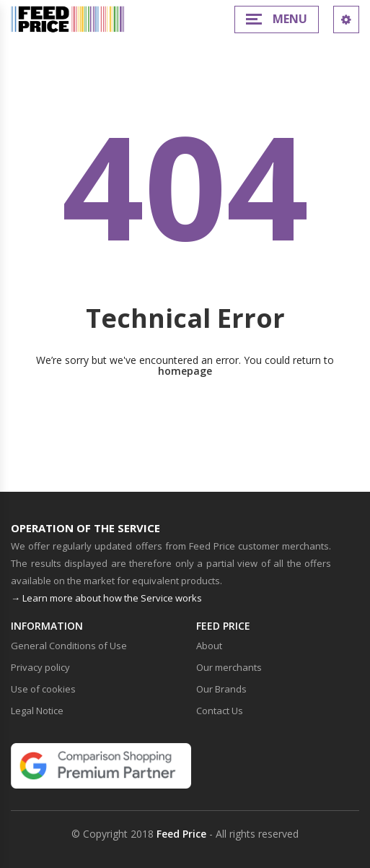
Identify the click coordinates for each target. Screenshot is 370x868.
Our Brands (221, 689)
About (209, 646)
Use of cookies (43, 689)
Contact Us (220, 711)
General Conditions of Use (69, 646)
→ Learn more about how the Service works (106, 598)
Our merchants (229, 667)
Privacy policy (40, 667)
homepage (185, 371)
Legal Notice (37, 711)
